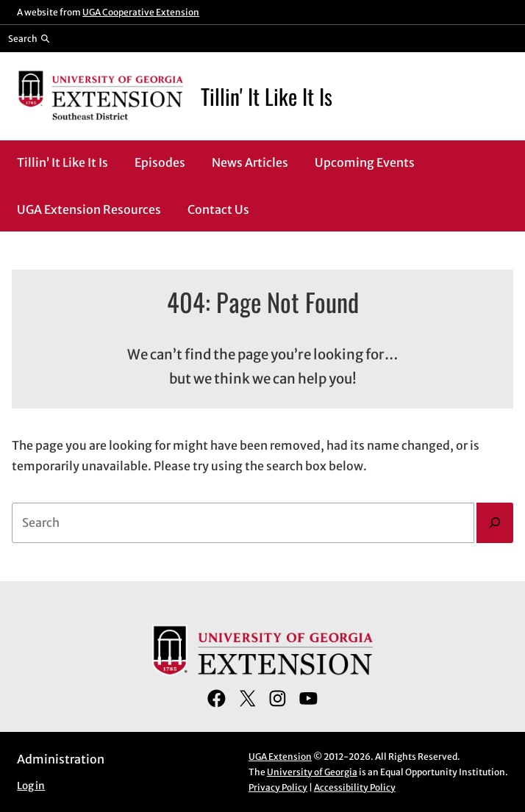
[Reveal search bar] (29, 38)
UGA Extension (280, 757)
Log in (31, 786)
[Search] (495, 523)
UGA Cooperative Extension (141, 12)
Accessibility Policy (355, 787)
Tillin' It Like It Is (267, 96)
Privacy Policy (278, 787)
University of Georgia (312, 772)
